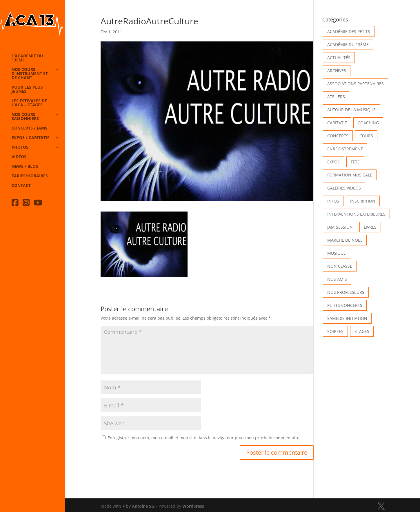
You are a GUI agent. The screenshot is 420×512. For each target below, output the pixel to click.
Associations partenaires (356, 84)
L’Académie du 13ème (27, 58)
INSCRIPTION (363, 201)
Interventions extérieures (356, 214)
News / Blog (25, 167)
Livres (370, 227)
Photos (20, 147)
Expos (333, 162)
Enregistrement (345, 149)
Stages (362, 331)
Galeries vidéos (344, 188)
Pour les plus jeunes (27, 90)
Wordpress (193, 506)
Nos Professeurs (346, 292)
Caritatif (337, 123)
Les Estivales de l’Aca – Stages (29, 103)
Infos (333, 201)
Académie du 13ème (348, 44)
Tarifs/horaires (30, 176)
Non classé (340, 266)
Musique (337, 253)
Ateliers (336, 97)
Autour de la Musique (351, 110)
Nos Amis (337, 279)
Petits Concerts (345, 305)
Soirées (335, 331)
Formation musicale (350, 175)
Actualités (339, 58)
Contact (21, 186)
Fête (355, 162)
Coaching (368, 123)
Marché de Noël (345, 240)
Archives (337, 71)
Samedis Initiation (347, 318)
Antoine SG (143, 506)
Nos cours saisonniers (25, 117)
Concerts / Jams (29, 128)
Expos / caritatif (31, 138)
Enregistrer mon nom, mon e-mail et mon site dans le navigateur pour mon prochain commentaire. (204, 438)
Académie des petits (349, 31)
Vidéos (19, 157)
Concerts (338, 136)
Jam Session (340, 227)
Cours (366, 136)
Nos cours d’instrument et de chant (30, 74)
